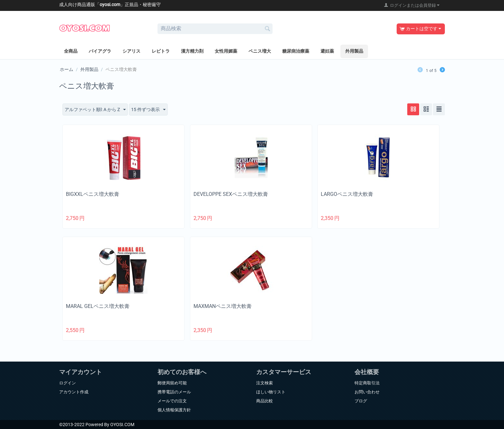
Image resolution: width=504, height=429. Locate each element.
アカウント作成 (74, 392)
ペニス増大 (260, 51)
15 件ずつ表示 (148, 110)
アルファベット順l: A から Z (95, 110)
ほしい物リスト (271, 392)
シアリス (131, 51)
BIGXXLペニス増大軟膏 (93, 194)
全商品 (71, 51)
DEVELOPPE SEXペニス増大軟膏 (231, 194)
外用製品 (354, 51)
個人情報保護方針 (174, 410)
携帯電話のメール (174, 392)
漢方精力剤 (192, 51)
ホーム (67, 69)
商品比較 (265, 401)
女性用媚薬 (226, 51)
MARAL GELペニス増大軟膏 (98, 306)
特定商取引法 (367, 383)
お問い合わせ (367, 392)
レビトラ (161, 51)
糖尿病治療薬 (296, 51)
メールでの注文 (172, 401)
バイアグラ (100, 51)
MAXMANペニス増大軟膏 (223, 306)
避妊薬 (327, 51)
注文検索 (265, 383)
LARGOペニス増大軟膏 (347, 194)
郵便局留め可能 (172, 383)
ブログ (361, 401)
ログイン (67, 383)
